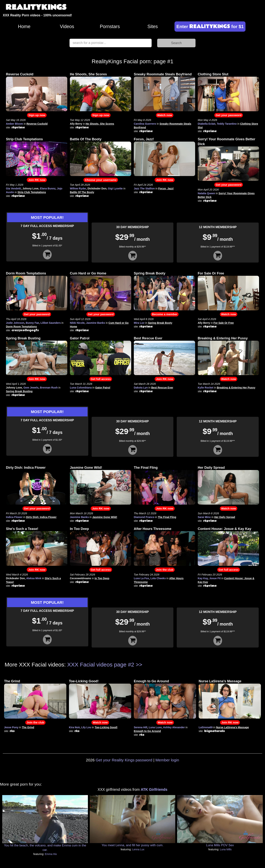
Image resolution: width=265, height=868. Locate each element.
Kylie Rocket (206, 388)
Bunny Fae (33, 323)
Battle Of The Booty (86, 139)
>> (139, 665)
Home (24, 26)
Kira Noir (74, 727)
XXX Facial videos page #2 (101, 665)
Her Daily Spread (211, 468)
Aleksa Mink (34, 578)
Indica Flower (14, 517)
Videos (67, 26)
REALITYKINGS (36, 7)
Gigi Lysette (115, 188)
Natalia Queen (206, 193)
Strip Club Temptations (24, 139)
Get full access (101, 379)
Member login (167, 760)
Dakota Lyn (141, 388)
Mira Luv (139, 323)
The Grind (12, 681)
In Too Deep (79, 529)
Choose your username (101, 180)
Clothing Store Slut (213, 74)
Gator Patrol (80, 338)
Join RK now (37, 180)
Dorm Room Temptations (26, 273)
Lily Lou (86, 727)
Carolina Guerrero (145, 124)
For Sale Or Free (211, 273)
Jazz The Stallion (144, 188)
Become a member (165, 314)
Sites (153, 26)
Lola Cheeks (158, 578)
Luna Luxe (155, 727)
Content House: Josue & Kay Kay (224, 529)
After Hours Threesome (153, 529)
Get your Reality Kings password (124, 760)
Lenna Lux (138, 849)
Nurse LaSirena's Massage (220, 681)
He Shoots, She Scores (88, 74)
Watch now (165, 115)
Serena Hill (140, 727)
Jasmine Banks (96, 323)
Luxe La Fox (141, 578)
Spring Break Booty (150, 273)
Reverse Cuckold (20, 74)
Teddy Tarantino (227, 124)
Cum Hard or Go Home (88, 273)
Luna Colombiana (81, 388)
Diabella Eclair (207, 124)
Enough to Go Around (151, 681)
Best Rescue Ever (148, 338)
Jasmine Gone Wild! (86, 468)
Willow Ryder (78, 188)
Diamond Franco (144, 517)
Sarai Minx (204, 517)
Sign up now (37, 115)
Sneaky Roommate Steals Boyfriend (163, 74)
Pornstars (110, 26)
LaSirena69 (206, 727)
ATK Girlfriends (154, 789)
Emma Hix (51, 854)
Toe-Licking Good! (84, 681)
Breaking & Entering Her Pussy (223, 338)
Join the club (165, 570)
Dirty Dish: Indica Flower (26, 468)
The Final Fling (146, 468)
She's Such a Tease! (22, 529)
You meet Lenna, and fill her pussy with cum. (132, 845)
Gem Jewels (31, 388)
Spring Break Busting (23, 338)
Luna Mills (226, 849)
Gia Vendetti (13, 188)
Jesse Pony (11, 727)
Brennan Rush (49, 388)
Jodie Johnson (15, 323)
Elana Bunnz (48, 188)
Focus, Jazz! (144, 139)
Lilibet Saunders (51, 323)
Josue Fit (215, 578)
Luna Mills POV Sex (220, 845)
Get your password (228, 115)
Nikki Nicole (77, 323)
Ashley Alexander (174, 727)
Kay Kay (203, 578)
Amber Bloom (14, 124)
